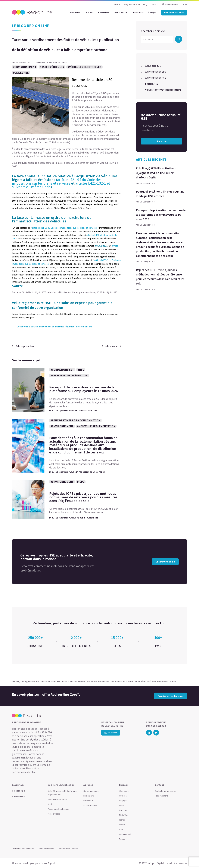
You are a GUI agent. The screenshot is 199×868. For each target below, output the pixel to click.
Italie (121, 829)
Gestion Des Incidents (58, 799)
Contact (155, 5)
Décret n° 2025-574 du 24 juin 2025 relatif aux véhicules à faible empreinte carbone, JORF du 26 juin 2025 (65, 292)
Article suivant (112, 346)
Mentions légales (46, 849)
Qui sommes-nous (91, 791)
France (122, 820)
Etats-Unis (124, 815)
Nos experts (89, 796)
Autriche (123, 796)
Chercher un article (153, 31)
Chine (122, 805)
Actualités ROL (153, 66)
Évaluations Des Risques (59, 809)
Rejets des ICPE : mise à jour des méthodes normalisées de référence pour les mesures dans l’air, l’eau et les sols (160, 277)
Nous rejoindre (161, 796)
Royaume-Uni (125, 834)
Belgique (123, 801)
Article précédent (23, 346)
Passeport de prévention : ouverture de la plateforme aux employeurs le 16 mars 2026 (161, 215)
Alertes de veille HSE (156, 78)
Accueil (15, 681)
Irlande (122, 825)
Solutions (89, 13)
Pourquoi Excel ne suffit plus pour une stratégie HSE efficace (160, 194)
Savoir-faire (74, 13)
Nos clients (88, 801)
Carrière (116, 5)
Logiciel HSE (152, 84)
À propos (152, 13)
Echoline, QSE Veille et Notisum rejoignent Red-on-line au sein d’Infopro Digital (156, 173)
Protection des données (23, 849)
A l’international (90, 805)
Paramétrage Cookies (68, 849)
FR (183, 5)
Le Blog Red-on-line (30, 681)
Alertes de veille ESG (156, 72)
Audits (51, 804)
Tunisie (122, 839)
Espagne (123, 810)
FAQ (145, 5)
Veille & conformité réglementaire (163, 90)
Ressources (138, 13)
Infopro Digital (46, 863)
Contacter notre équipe (165, 791)
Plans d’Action (54, 814)
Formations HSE (121, 13)
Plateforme (104, 13)
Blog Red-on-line (132, 5)
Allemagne (124, 791)
